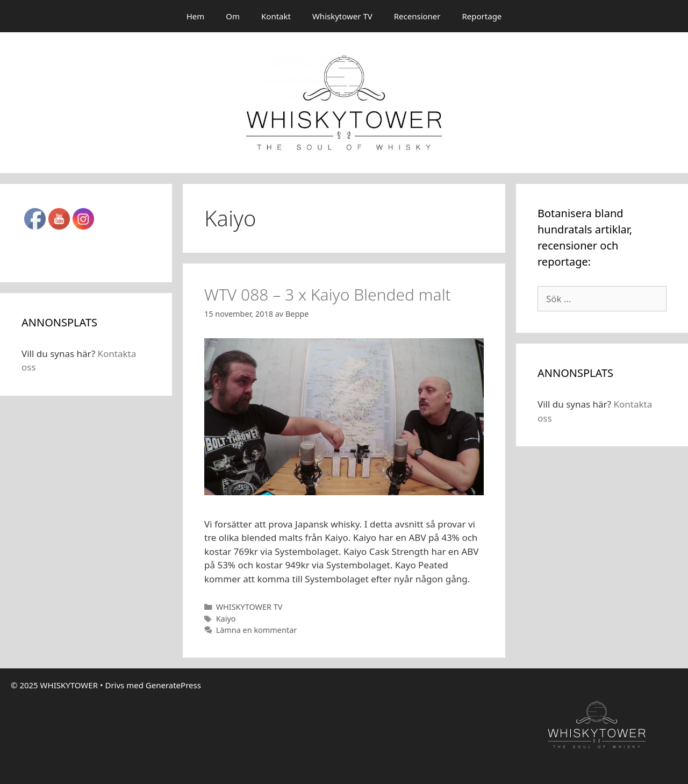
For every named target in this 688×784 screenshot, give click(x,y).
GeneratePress (173, 685)
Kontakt (276, 16)
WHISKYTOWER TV (249, 607)
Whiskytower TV (342, 16)
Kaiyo (226, 619)
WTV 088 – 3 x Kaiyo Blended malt (328, 294)
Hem (196, 16)
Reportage (482, 16)
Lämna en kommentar (257, 630)
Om (233, 16)
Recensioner (417, 16)
